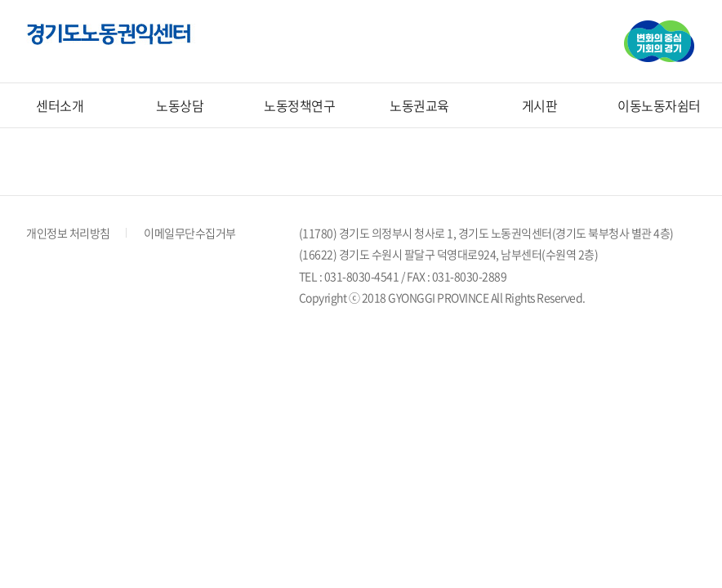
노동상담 (180, 105)
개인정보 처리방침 (68, 233)
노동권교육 (419, 105)
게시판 (540, 105)
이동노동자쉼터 (659, 105)
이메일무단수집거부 (190, 233)
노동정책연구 (299, 105)
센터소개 (60, 105)
